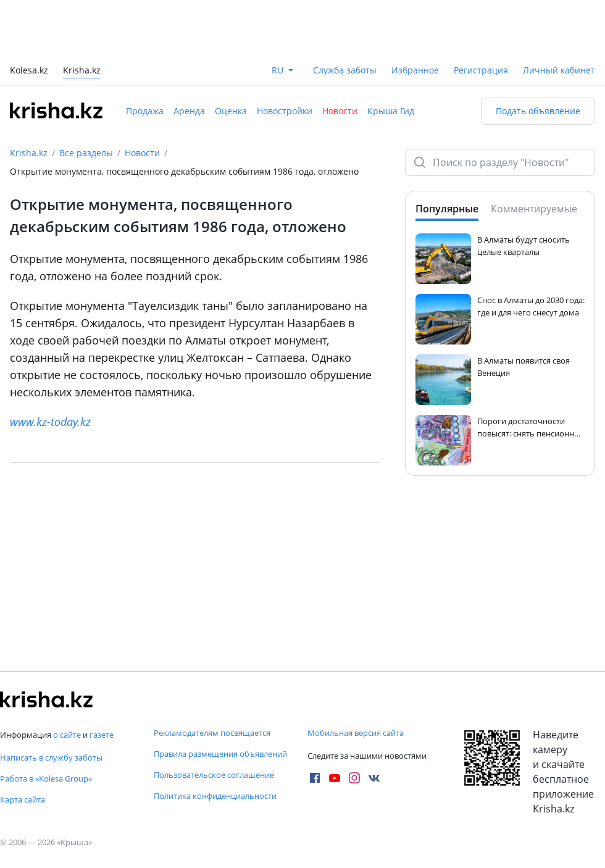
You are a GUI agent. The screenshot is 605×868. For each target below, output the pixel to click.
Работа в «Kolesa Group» (46, 778)
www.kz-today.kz (50, 422)
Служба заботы (345, 70)
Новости (340, 111)
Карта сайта (23, 799)
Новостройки (285, 111)
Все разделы (86, 153)
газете (102, 735)
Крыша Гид (391, 111)
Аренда (189, 111)
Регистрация (481, 70)
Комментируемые (534, 209)
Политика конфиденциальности (215, 796)
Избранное (415, 70)
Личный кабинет (559, 70)
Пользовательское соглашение (214, 775)
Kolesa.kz (29, 71)
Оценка (231, 111)
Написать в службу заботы (51, 757)
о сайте (67, 735)
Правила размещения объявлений (220, 754)
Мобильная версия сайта (356, 733)
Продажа (145, 111)
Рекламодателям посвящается (212, 733)
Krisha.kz (29, 153)
